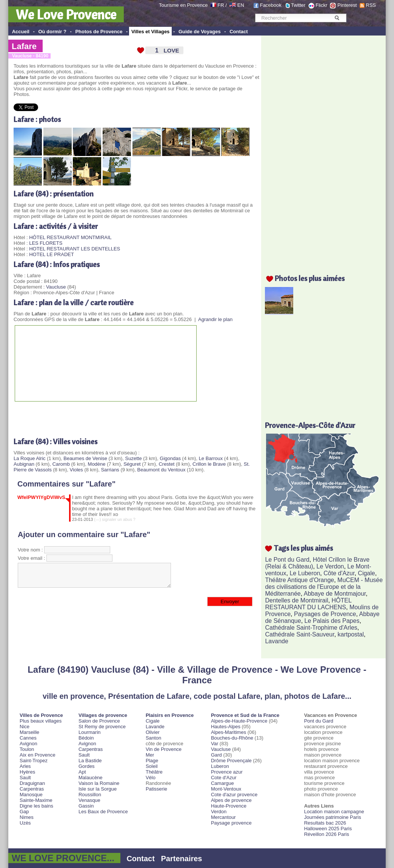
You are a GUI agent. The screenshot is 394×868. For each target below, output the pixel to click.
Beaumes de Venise (85, 458)
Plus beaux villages (41, 721)
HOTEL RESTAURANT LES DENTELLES (75, 249)
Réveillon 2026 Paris (327, 834)
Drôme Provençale (231, 761)
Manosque (31, 795)
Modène (97, 464)
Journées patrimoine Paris (333, 817)
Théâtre (154, 772)
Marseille (29, 732)
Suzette (134, 458)
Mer (150, 755)
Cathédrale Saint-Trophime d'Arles (311, 628)
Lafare (24, 46)
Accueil (21, 32)
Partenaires (182, 859)
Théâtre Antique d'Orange (299, 580)
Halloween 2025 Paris (328, 829)
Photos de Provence (99, 32)
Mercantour (223, 817)
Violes (76, 470)
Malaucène (91, 778)
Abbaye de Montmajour (335, 594)
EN (241, 5)
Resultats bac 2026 (325, 823)
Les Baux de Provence (103, 812)
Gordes (87, 766)
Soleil (152, 766)
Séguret (132, 464)
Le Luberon (305, 573)
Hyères (27, 772)
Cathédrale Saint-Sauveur (299, 634)
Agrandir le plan (215, 319)
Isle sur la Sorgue (98, 789)
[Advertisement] (102, 417)
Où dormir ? (52, 32)
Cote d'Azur (224, 778)
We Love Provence (66, 14)
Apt (82, 772)
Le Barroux (211, 458)
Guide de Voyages (200, 32)
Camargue (222, 783)
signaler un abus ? (119, 519)
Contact (239, 32)
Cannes (28, 738)
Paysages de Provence (325, 614)
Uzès (25, 823)
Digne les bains (36, 806)
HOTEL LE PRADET (52, 254)
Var (215, 744)
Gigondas (170, 458)
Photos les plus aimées (310, 278)
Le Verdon (330, 566)
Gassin (86, 806)
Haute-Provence (229, 806)
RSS (371, 5)
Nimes (27, 817)
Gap (24, 812)
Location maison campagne (334, 812)
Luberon (220, 766)
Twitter (298, 5)
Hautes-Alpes (226, 727)
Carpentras (32, 789)
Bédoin (86, 738)
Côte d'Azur (339, 573)
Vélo (151, 778)
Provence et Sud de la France (245, 715)
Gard (216, 755)
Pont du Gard (319, 721)
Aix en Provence (38, 755)
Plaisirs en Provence (170, 715)
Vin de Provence (164, 749)
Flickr (321, 5)
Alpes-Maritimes (229, 732)
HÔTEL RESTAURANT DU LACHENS (308, 604)
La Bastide (90, 761)
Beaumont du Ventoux (162, 470)
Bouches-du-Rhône (232, 738)
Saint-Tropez (34, 761)
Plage (152, 761)
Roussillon (90, 795)
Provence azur (227, 772)
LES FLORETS (46, 243)
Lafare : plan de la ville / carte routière (74, 302)
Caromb (61, 464)
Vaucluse (56, 287)
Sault (25, 778)
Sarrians (110, 470)
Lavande (276, 641)
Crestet (166, 464)
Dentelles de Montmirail (296, 600)
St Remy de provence (102, 727)
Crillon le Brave (209, 464)
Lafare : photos (37, 119)
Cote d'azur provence (234, 795)
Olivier (153, 732)
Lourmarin (90, 732)
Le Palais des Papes (332, 621)
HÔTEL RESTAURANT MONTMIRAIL (70, 237)
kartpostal (351, 634)
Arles (25, 766)
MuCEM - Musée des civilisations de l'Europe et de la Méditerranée (324, 587)
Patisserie (156, 789)
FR (221, 5)
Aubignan (24, 464)
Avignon (28, 744)
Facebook (271, 5)
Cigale (366, 573)
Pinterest (347, 5)
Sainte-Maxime (36, 800)
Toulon (27, 749)
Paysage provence (231, 823)
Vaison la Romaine (99, 783)
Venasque (89, 800)
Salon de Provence (99, 721)
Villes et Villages (150, 32)
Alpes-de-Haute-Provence (239, 721)
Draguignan (32, 783)
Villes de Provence (41, 715)
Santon (153, 738)
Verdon (219, 812)
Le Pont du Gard (287, 560)
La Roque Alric (30, 458)
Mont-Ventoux (226, 789)
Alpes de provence (231, 800)
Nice (25, 727)
